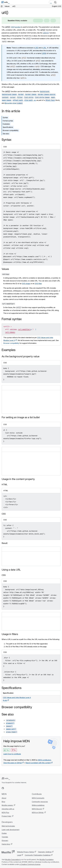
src (35, 100)
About (4, 798)
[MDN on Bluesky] (6, 788)
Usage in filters (10, 634)
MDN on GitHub (38, 813)
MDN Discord (37, 809)
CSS (12, 27)
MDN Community (38, 798)
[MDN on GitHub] (3, 788)
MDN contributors (45, 760)
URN (44, 53)
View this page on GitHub (13, 763)
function (18, 27)
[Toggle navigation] (60, 2)
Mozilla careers (7, 805)
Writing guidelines (38, 805)
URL (45, 48)
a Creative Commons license (30, 864)
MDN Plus (5, 813)
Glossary (5, 841)
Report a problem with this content (38, 763)
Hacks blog (6, 844)
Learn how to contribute (12, 754)
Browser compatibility (11, 130)
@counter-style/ (14, 103)
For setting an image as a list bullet (21, 417)
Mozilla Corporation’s (13, 860)
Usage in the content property (18, 479)
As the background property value (21, 356)
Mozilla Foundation (46, 860)
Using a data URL (11, 570)
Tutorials (5, 837)
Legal (19, 855)
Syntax (5, 118)
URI (37, 48)
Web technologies (8, 826)
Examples (6, 124)
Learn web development (10, 830)
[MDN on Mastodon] (14, 788)
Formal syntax (8, 121)
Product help (7, 816)
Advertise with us (8, 809)
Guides (4, 833)
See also (6, 134)
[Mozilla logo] (8, 852)
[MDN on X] (10, 788)
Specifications (8, 127)
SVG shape (26, 284)
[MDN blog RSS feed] (17, 788)
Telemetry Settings (45, 852)
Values (5, 269)
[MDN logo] (6, 778)
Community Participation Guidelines (38, 855)
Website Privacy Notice (26, 852)
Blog (3, 802)
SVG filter (38, 284)
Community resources (40, 802)
